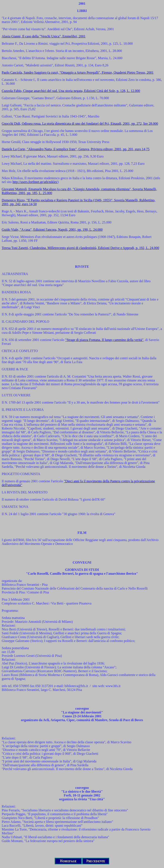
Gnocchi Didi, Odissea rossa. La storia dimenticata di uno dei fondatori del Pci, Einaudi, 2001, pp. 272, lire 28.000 (80, 124)
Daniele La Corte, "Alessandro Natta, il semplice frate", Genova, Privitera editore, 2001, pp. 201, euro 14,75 (76, 149)
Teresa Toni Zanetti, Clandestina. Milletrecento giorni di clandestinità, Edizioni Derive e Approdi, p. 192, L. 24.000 (80, 248)
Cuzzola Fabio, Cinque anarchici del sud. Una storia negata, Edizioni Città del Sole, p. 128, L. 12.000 (71, 91)
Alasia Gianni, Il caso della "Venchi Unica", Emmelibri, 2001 (44, 36)
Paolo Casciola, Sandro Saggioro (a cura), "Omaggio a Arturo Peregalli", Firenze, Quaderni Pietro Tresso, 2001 (78, 72)
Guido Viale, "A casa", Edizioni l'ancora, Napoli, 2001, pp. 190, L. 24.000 (52, 230)
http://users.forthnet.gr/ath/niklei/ (35, 182)
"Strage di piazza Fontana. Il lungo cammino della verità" (104, 340)
